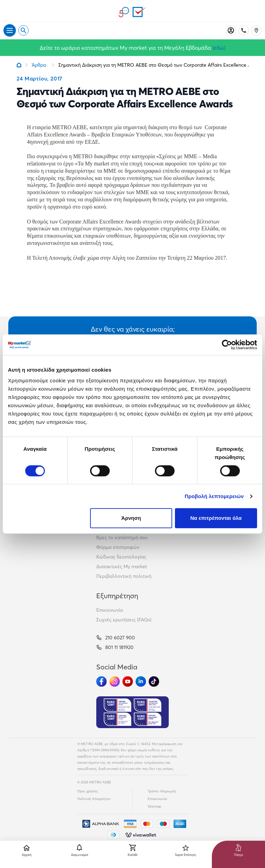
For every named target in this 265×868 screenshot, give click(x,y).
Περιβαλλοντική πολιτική (124, 576)
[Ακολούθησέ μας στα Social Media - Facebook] (101, 681)
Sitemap (154, 806)
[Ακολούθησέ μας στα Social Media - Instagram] (115, 681)
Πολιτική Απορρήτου (94, 799)
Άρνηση (131, 518)
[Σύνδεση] (231, 30)
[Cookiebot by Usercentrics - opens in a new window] (227, 345)
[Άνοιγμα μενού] (10, 30)
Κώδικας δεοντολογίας (121, 557)
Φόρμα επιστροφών (118, 547)
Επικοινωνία (110, 610)
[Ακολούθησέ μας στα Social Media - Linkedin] (141, 681)
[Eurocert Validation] (132, 712)
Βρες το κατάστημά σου (122, 537)
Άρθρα (39, 65)
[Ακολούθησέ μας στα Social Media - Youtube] (128, 681)
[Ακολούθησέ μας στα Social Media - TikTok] (154, 681)
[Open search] (23, 30)
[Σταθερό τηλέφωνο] (244, 30)
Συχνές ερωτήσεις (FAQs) (124, 620)
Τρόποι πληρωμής (162, 791)
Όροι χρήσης (88, 791)
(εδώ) (219, 48)
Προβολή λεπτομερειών (214, 496)
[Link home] (19, 65)
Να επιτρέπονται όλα (216, 518)
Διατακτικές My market (122, 566)
